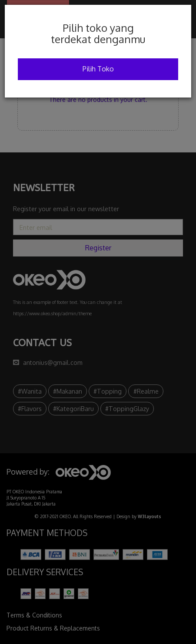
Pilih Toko (98, 69)
